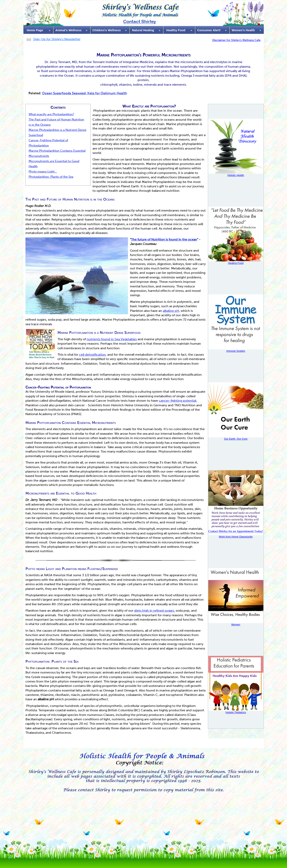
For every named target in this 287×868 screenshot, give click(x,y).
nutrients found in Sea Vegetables (112, 339)
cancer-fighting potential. (178, 401)
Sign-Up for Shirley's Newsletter (57, 39)
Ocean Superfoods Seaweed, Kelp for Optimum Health (85, 93)
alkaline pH (171, 311)
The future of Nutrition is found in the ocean (164, 239)
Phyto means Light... (43, 172)
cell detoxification (92, 355)
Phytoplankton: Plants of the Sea (51, 177)
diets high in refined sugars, (155, 611)
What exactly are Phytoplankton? (51, 114)
